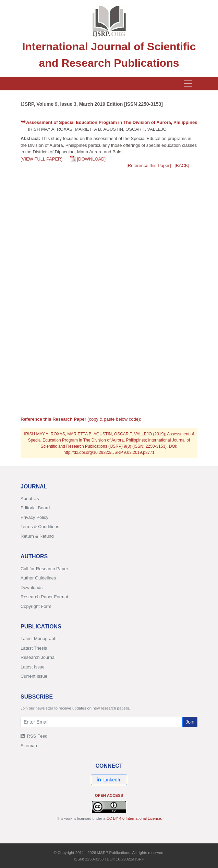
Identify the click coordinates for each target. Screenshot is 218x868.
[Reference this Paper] (149, 165)
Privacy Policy (34, 517)
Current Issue (34, 676)
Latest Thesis (34, 648)
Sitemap (29, 746)
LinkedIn (109, 780)
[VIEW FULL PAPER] (41, 159)
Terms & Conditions (40, 527)
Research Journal (38, 657)
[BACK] (182, 165)
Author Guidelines (38, 578)
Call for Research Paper (44, 569)
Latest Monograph (39, 639)
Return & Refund (37, 536)
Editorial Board (35, 508)
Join (190, 722)
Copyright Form (36, 606)
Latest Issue (33, 667)
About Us (30, 499)
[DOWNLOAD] (91, 159)
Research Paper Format (44, 597)
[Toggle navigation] (188, 84)
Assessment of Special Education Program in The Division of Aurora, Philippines (112, 122)
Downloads (32, 588)
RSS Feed (34, 736)
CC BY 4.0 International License (134, 818)
